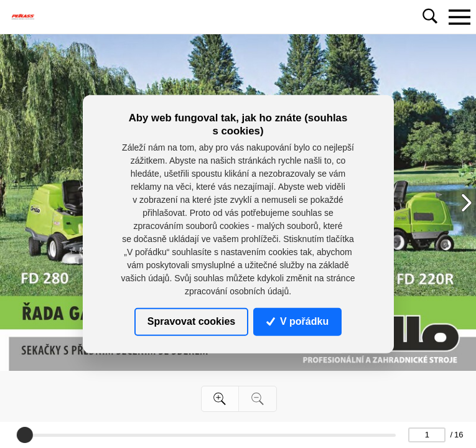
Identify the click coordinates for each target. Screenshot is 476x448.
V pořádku (297, 321)
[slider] (24, 435)
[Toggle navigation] (459, 17)
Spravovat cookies (191, 321)
